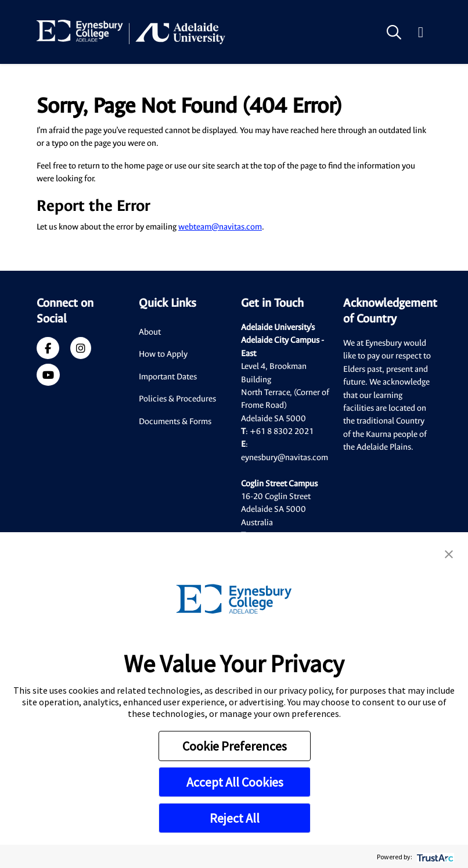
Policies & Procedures (177, 399)
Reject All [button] (235, 818)
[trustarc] (434, 857)
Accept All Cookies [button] (235, 782)
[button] (449, 553)
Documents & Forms (175, 422)
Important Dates (168, 377)
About (150, 332)
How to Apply (163, 354)
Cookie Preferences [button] (235, 746)
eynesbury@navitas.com (285, 458)
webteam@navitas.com (220, 227)
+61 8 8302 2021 (282, 431)
